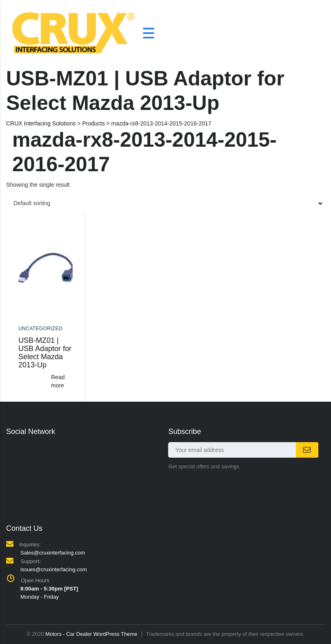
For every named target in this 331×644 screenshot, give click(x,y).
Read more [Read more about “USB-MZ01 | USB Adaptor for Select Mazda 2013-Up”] (58, 381)
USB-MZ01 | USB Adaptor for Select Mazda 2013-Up (45, 353)
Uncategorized (40, 329)
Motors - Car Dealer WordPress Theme (91, 634)
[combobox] (165, 203)
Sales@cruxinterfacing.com (53, 553)
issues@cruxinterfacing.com (54, 569)
